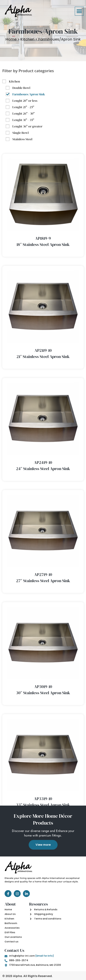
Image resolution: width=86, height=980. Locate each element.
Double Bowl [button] (21, 88)
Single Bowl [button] (21, 133)
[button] (79, 11)
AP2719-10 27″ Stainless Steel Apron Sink (43, 578)
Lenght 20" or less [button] (25, 101)
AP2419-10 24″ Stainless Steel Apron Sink (43, 465)
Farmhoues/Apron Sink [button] (29, 94)
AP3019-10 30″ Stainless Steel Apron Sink (43, 690)
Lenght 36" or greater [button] (27, 126)
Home (11, 39)
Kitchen (27, 39)
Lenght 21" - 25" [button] (23, 107)
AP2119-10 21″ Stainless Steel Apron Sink (43, 353)
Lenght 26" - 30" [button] (24, 113)
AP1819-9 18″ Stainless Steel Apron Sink (43, 241)
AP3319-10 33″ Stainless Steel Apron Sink (43, 802)
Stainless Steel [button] (22, 139)
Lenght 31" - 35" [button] (23, 120)
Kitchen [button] (14, 81)
